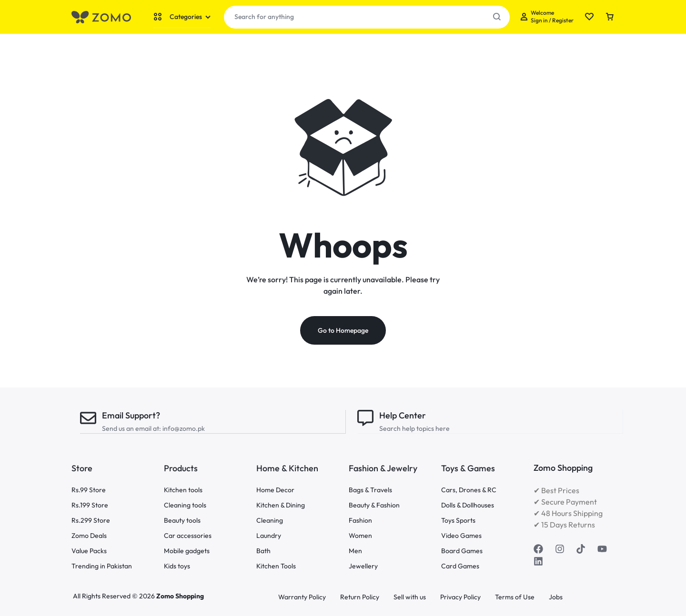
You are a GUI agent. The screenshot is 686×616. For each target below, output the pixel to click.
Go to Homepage (343, 331)
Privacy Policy (460, 597)
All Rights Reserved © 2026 (115, 596)
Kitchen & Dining (281, 505)
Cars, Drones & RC (469, 490)
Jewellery (363, 566)
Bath (263, 551)
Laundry (269, 536)
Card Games (460, 566)
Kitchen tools (183, 490)
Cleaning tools (185, 505)
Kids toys (177, 566)
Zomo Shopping (180, 596)
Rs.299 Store (91, 521)
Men (355, 551)
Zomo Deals (89, 536)
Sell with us (410, 597)
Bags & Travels (370, 490)
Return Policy (360, 597)
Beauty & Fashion (374, 505)
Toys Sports (458, 521)
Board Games (462, 551)
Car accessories (188, 536)
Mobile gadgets (187, 551)
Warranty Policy (302, 597)
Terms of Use (515, 597)
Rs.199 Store (90, 505)
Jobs (556, 597)
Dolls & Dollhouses (468, 505)
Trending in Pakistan (102, 566)
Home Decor (275, 490)
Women (360, 536)
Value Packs (89, 551)
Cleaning (270, 521)
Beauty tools (182, 521)
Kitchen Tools (276, 566)
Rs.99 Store (89, 490)
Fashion (360, 521)
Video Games (461, 536)
